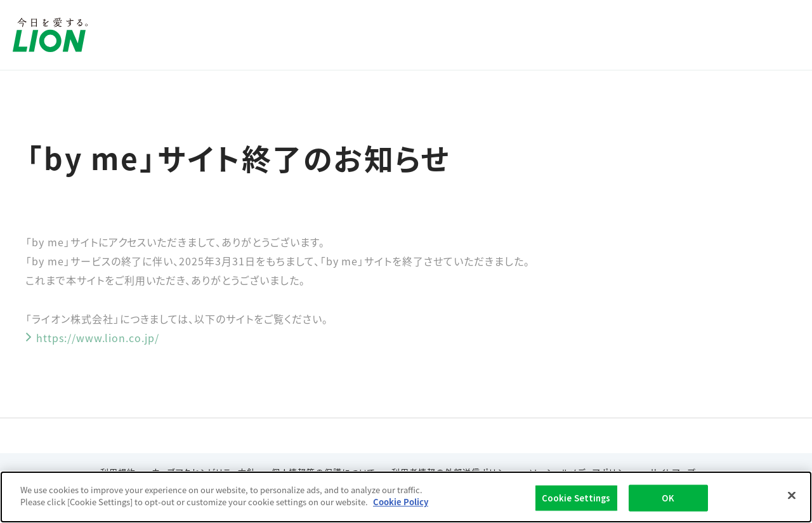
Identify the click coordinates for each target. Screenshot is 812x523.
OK (668, 498)
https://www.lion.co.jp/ (92, 338)
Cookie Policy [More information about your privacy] (401, 502)
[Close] (792, 495)
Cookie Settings (576, 498)
